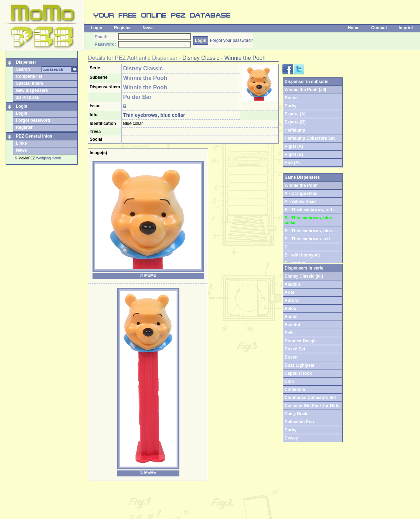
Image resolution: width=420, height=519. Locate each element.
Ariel (289, 292)
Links (21, 143)
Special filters (30, 83)
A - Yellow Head (300, 202)
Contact (379, 28)
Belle (290, 333)
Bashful (292, 325)
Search (23, 69)
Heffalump (295, 130)
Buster (291, 98)
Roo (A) (292, 163)
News (148, 28)
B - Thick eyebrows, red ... (311, 210)
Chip (289, 381)
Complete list (29, 76)
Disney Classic (201, 58)
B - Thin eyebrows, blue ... (311, 231)
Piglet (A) (294, 146)
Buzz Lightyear (300, 365)
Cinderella (295, 390)
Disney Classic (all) (304, 276)
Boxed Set (295, 349)
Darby (291, 106)
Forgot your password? (232, 40)
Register (122, 28)
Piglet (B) (294, 154)
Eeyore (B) (295, 122)
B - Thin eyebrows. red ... (310, 239)
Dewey (291, 438)
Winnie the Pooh (245, 58)
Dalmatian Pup (299, 422)
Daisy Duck (296, 414)
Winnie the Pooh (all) (306, 90)
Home (354, 28)
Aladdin (292, 284)
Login (97, 28)
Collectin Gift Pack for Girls (312, 406)
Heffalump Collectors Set (310, 138)
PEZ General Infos (34, 136)
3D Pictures (27, 97)
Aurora (291, 300)
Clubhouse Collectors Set (310, 398)
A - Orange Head (301, 194)
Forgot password (33, 120)
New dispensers (32, 90)
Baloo (290, 309)
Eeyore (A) (295, 114)
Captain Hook (298, 373)
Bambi (291, 317)
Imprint (406, 28)
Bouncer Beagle (301, 341)
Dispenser (26, 62)
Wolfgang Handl (48, 158)
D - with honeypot (302, 255)
